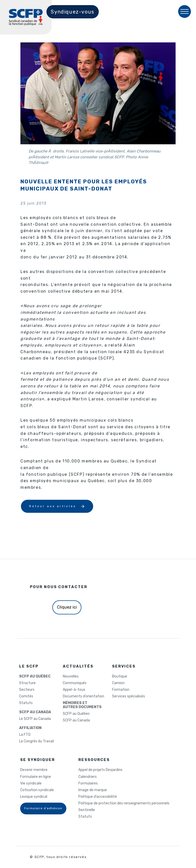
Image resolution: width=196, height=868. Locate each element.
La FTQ (25, 735)
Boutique (120, 676)
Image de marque (93, 790)
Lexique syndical (34, 797)
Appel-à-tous (74, 690)
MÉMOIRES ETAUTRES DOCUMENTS (82, 705)
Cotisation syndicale (37, 790)
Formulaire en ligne (36, 777)
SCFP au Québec (76, 714)
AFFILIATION (30, 728)
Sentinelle (87, 810)
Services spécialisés (128, 696)
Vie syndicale (31, 783)
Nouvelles (71, 676)
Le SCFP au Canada (35, 719)
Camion (118, 683)
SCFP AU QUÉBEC (35, 676)
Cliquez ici (67, 607)
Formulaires (88, 783)
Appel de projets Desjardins (100, 770)
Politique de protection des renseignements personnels (124, 803)
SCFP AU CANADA (35, 712)
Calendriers (88, 777)
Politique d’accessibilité (98, 797)
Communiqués (75, 683)
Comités (26, 696)
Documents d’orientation (83, 696)
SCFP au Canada (76, 720)
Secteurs (27, 690)
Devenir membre (34, 770)
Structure (27, 683)
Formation (121, 690)
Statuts (26, 703)
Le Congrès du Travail (36, 741)
